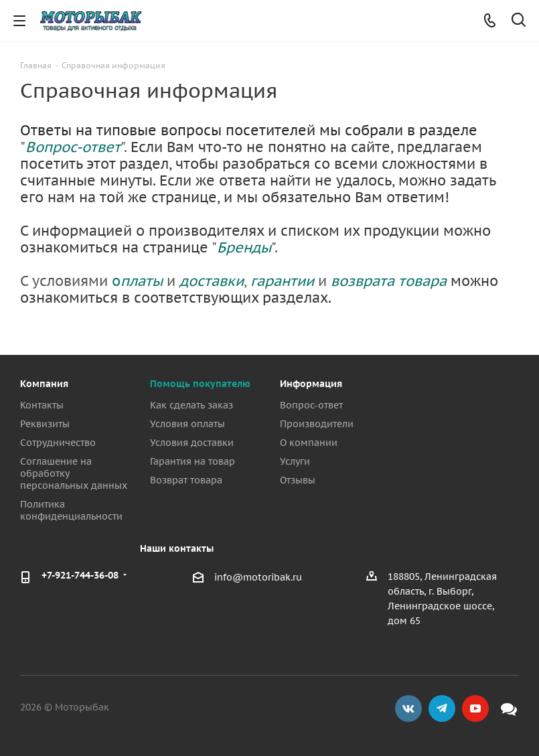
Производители (317, 424)
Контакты (42, 405)
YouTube (475, 708)
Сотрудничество (58, 443)
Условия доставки (192, 443)
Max (509, 708)
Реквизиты (45, 424)
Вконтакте (408, 708)
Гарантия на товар (192, 461)
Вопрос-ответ (311, 405)
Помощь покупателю (200, 384)
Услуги (295, 461)
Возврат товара (186, 480)
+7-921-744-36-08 (80, 575)
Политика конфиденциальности (71, 510)
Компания (44, 384)
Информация (311, 384)
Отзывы (298, 480)
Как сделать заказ (191, 405)
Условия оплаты (187, 424)
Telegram (442, 708)
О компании (309, 443)
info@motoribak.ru (258, 577)
